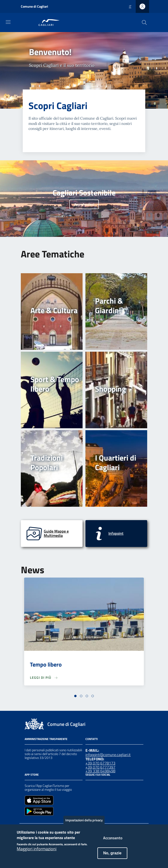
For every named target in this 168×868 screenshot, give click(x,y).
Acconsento (113, 841)
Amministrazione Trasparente (46, 739)
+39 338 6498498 (100, 771)
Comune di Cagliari (34, 6)
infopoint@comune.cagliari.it (108, 755)
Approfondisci (84, 204)
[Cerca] (144, 22)
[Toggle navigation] (8, 22)
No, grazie (112, 856)
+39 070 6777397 (100, 767)
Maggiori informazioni (37, 852)
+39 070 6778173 (100, 763)
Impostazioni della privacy (84, 823)
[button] (75, 696)
